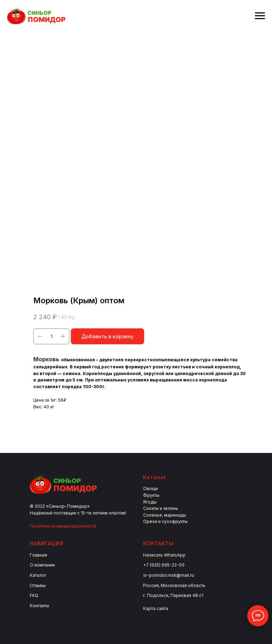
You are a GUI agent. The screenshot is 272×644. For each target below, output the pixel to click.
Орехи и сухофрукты (165, 521)
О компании (42, 565)
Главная (38, 555)
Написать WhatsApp (164, 555)
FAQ (34, 595)
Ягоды (150, 502)
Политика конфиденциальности (63, 526)
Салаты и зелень (161, 508)
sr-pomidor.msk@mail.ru (169, 575)
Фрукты (151, 495)
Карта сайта (156, 608)
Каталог (38, 575)
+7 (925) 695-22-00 (164, 565)
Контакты (39, 606)
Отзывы (38, 585)
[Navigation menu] (260, 16)
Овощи (151, 488)
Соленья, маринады (165, 515)
